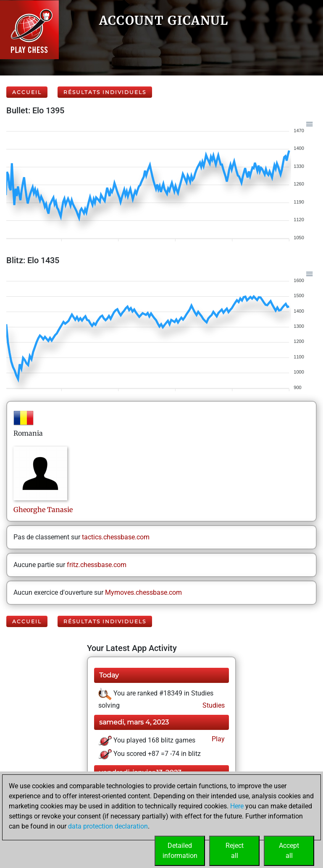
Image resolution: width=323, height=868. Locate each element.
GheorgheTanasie (43, 510)
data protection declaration (108, 826)
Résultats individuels (105, 92)
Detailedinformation (180, 851)
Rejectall (235, 851)
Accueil (27, 92)
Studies (213, 705)
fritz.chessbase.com (97, 565)
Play (217, 739)
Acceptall (289, 851)
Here (237, 806)
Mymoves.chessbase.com (143, 592)
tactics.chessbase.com (116, 537)
